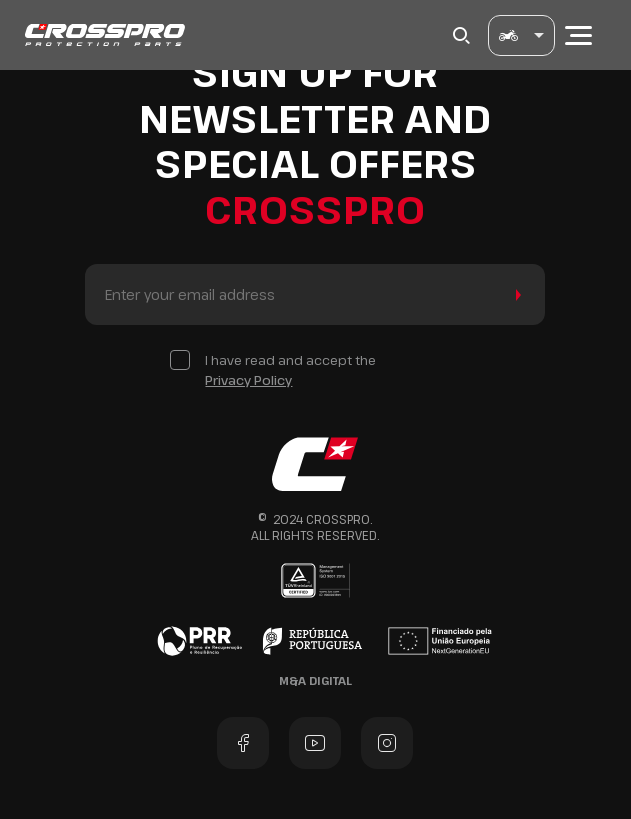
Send (514, 294)
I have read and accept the (290, 370)
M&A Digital (315, 680)
